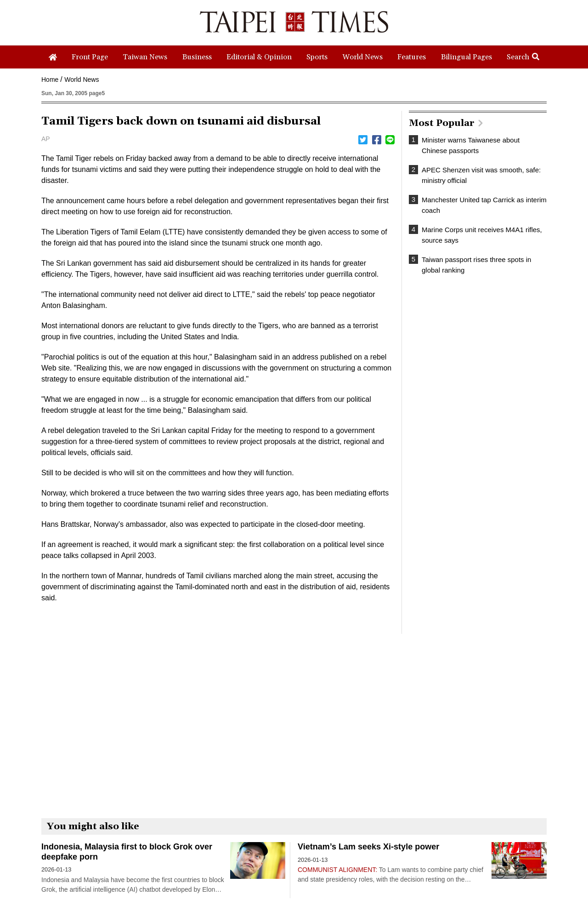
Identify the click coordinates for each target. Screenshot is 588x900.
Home (50, 80)
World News (82, 80)
